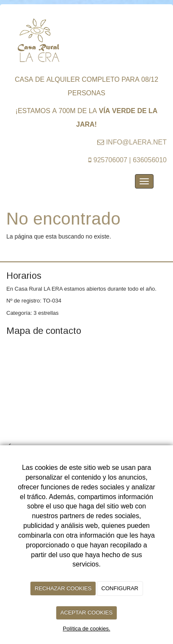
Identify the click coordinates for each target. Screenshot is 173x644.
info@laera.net (136, 141)
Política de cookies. (86, 629)
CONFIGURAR (120, 588)
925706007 (110, 159)
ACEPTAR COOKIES (86, 612)
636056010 (150, 159)
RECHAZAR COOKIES (63, 588)
